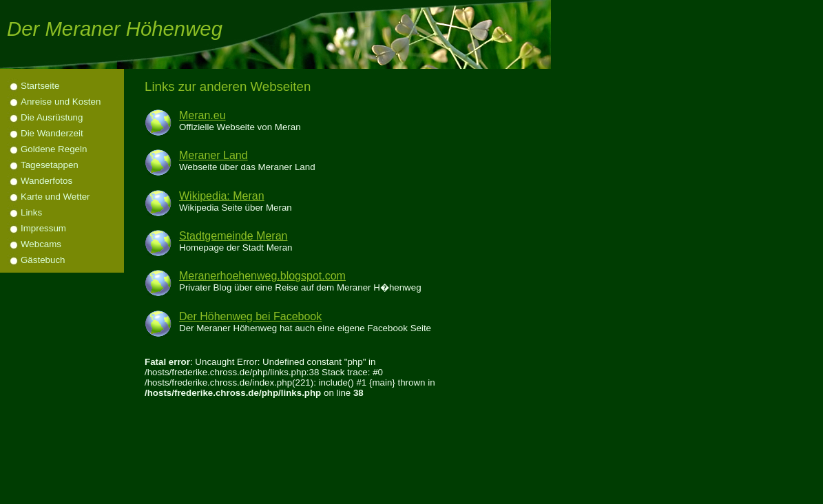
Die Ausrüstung (52, 117)
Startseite (40, 86)
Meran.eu (202, 115)
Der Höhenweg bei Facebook (250, 316)
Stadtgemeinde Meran (233, 236)
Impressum (43, 228)
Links (31, 212)
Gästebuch (43, 260)
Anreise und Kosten (61, 102)
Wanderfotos (46, 181)
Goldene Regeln (54, 149)
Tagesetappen (50, 165)
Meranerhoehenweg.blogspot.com (262, 276)
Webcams (41, 244)
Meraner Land (213, 155)
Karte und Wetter (55, 197)
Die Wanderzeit (52, 133)
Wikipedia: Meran (222, 196)
